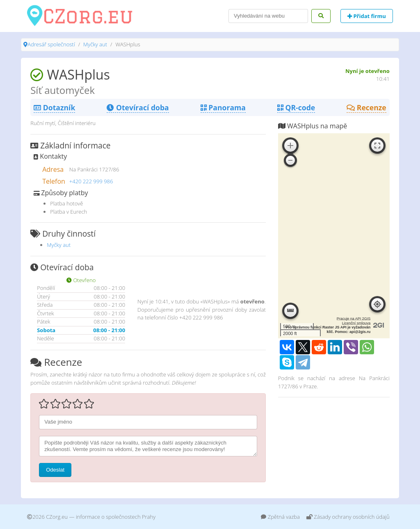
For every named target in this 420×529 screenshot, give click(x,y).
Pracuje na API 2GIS (354, 319)
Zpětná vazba (280, 517)
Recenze (366, 107)
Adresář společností (51, 44)
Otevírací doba (138, 107)
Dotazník (54, 107)
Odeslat (55, 470)
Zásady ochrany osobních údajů (348, 517)
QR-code (296, 107)
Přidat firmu (367, 16)
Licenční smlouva (356, 323)
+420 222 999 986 (91, 181)
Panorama (223, 107)
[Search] (268, 16)
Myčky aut (95, 44)
